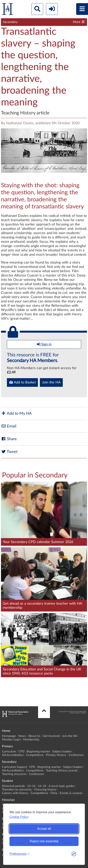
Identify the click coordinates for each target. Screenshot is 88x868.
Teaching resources (14, 774)
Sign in (44, 344)
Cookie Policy (19, 817)
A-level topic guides (62, 786)
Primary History (56, 755)
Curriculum (9, 752)
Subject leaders (62, 752)
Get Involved (51, 736)
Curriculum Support (14, 767)
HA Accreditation (13, 755)
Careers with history (15, 793)
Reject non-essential (44, 841)
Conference (76, 755)
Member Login (11, 740)
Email (9, 426)
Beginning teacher (38, 752)
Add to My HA (16, 413)
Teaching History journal (62, 771)
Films (54, 793)
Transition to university (17, 790)
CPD (21, 752)
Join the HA (51, 382)
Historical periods (13, 786)
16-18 (42, 786)
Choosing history (45, 790)
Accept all (44, 829)
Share (9, 439)
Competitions (35, 755)
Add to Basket (22, 382)
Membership (31, 740)
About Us (34, 736)
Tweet (9, 452)
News (22, 736)
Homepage (9, 736)
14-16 (31, 786)
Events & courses (71, 793)
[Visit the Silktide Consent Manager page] (74, 854)
